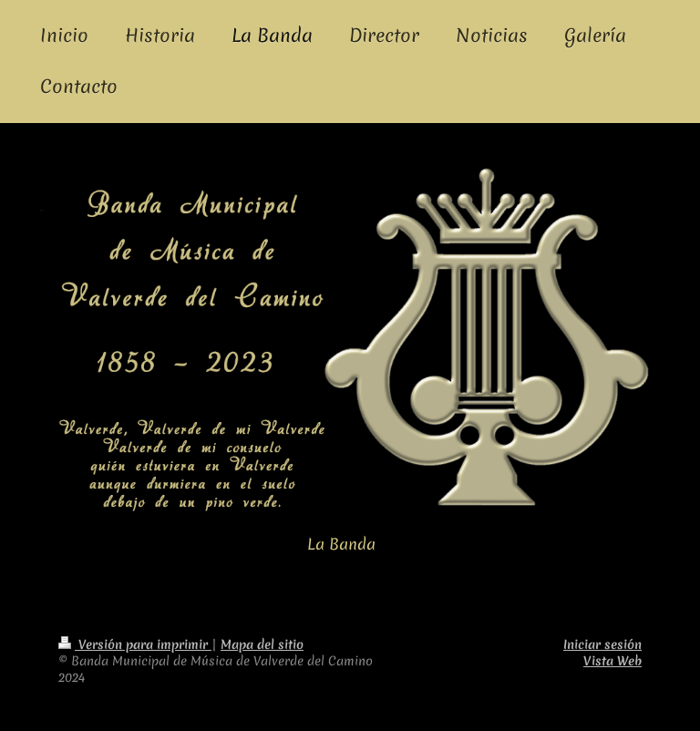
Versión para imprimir (135, 644)
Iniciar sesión (602, 644)
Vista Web (612, 661)
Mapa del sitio (262, 644)
